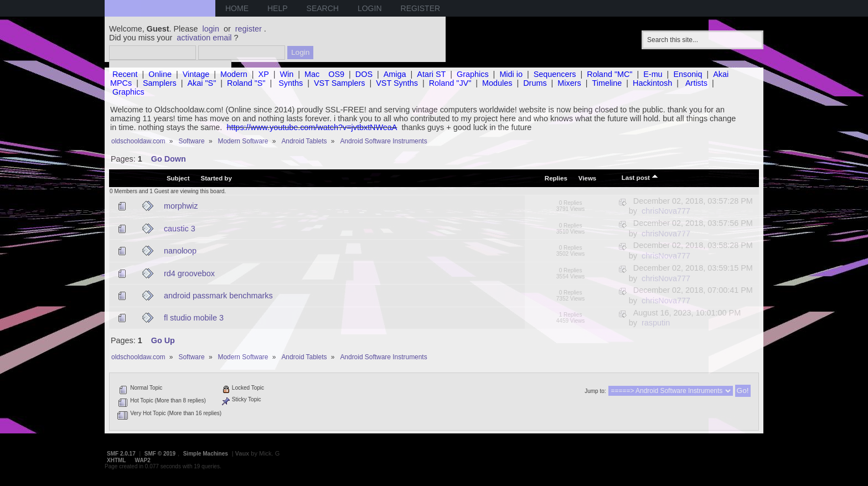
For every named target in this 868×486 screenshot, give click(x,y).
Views (587, 178)
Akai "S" (201, 83)
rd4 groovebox (189, 273)
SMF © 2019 (160, 454)
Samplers (160, 83)
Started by (216, 178)
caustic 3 (180, 229)
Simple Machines (206, 454)
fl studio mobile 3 (194, 318)
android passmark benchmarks (218, 296)
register (249, 29)
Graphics (473, 74)
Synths (291, 83)
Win (287, 74)
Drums (535, 83)
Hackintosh (652, 83)
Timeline (607, 83)
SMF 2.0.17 (121, 454)
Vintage (196, 74)
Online (160, 74)
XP (264, 74)
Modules (497, 83)
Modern (234, 74)
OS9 (336, 74)
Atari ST (431, 74)
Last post (640, 177)
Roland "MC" (609, 74)
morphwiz (181, 206)
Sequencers (555, 74)
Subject (178, 178)
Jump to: (595, 391)
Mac (312, 74)
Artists (696, 83)
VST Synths (397, 83)
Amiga (395, 74)
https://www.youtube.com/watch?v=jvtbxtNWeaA (312, 127)
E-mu (653, 74)
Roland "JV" (450, 83)
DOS (364, 74)
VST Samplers (340, 83)
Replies (556, 178)
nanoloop (180, 251)
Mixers (569, 83)
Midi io (511, 74)
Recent (125, 74)
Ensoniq (688, 74)
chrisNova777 (666, 211)
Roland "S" (246, 83)
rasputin (656, 323)
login (211, 29)
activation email (204, 38)
